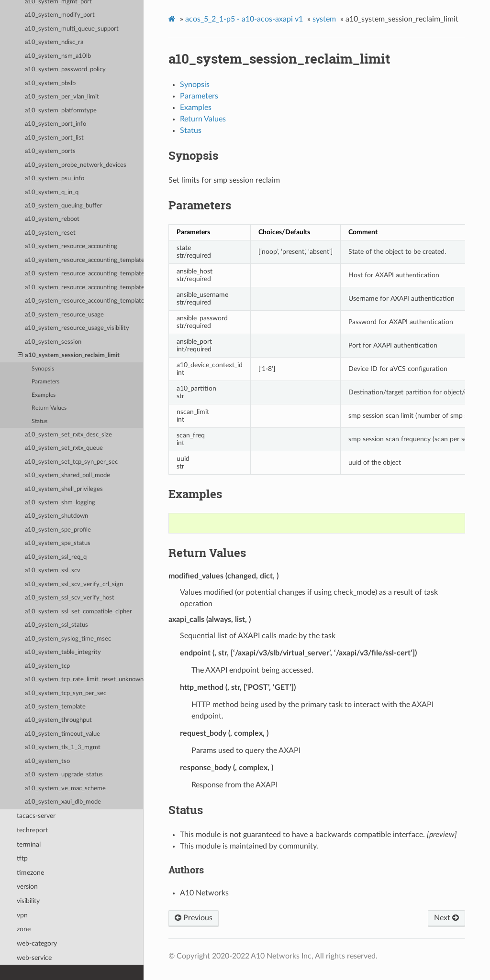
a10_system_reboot (52, 219)
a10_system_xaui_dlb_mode (63, 802)
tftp (22, 858)
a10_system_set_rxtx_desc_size (68, 435)
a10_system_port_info (56, 124)
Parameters (45, 382)
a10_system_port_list (54, 138)
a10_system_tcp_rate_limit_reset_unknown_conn (84, 680)
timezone (30, 873)
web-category (37, 943)
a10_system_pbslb (50, 83)
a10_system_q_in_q (52, 192)
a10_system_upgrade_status (64, 775)
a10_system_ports (50, 151)
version (27, 887)
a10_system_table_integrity (63, 652)
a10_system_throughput (58, 720)
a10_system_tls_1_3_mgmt (63, 747)
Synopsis (43, 369)
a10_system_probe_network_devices (76, 165)
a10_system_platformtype (61, 111)
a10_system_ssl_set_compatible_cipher (78, 612)
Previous (194, 918)
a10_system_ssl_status (56, 625)
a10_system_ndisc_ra (54, 42)
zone (24, 929)
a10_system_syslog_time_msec (68, 639)
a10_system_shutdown (56, 516)
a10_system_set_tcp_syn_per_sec (71, 462)
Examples (44, 395)
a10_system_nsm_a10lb (58, 56)
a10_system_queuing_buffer (64, 206)
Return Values (49, 408)
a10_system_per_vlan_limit (62, 97)
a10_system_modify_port (60, 15)
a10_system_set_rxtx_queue (64, 448)
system (324, 19)
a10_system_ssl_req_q (56, 557)
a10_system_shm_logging (60, 503)
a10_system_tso (47, 761)
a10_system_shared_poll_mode (67, 475)
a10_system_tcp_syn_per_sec (66, 693)
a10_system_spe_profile (58, 530)
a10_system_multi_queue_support (72, 29)
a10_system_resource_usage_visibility (77, 328)
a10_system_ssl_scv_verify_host (70, 598)
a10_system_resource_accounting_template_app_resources (84, 274)
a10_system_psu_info (55, 179)
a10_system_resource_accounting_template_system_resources (84, 301)
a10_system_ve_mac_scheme (65, 789)
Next (446, 918)
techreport (32, 830)
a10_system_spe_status (58, 543)
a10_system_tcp (47, 666)
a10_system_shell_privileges (64, 489)
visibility (28, 901)
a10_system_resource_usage (64, 315)
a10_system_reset (50, 233)
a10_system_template (55, 707)
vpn (22, 915)
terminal (29, 844)
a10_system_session (53, 342)
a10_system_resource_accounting (71, 246)
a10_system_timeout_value (62, 734)
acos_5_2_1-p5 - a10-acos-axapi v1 (244, 19)
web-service (34, 958)
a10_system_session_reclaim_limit (69, 356)
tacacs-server (36, 816)
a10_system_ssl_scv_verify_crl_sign (74, 584)
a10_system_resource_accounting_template (84, 260)
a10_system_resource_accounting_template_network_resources (84, 288)
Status (39, 421)
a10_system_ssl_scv (53, 571)
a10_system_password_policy (65, 70)
